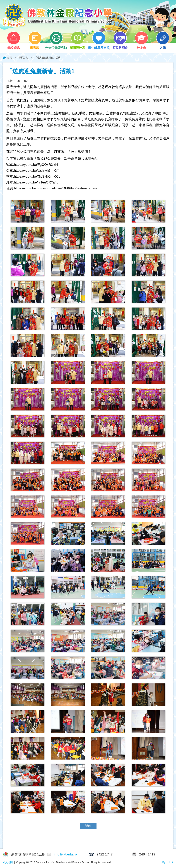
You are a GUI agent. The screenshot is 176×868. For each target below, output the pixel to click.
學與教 (37, 46)
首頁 (9, 58)
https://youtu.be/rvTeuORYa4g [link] (36, 182)
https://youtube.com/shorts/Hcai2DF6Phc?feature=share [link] (56, 188)
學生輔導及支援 (99, 46)
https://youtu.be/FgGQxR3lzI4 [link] (36, 165)
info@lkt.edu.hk (66, 854)
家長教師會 (122, 46)
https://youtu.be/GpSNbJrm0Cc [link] (37, 176)
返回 (88, 826)
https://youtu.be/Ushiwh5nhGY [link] (37, 171)
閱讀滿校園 (79, 46)
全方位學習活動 (56, 46)
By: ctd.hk (168, 862)
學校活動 (23, 58)
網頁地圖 (8, 862)
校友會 (143, 46)
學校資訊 (15, 46)
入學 (165, 46)
